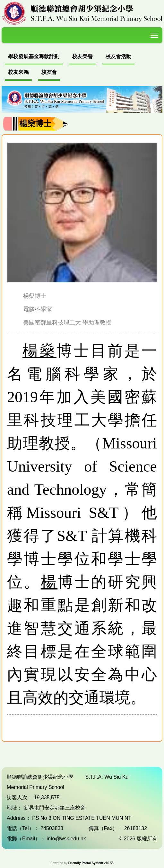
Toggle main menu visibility (155, 34)
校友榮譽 (82, 56)
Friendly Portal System (86, 863)
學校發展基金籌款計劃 (34, 56)
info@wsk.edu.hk (66, 839)
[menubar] (82, 65)
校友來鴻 (18, 72)
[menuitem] (34, 57)
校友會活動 (118, 56)
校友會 (49, 72)
